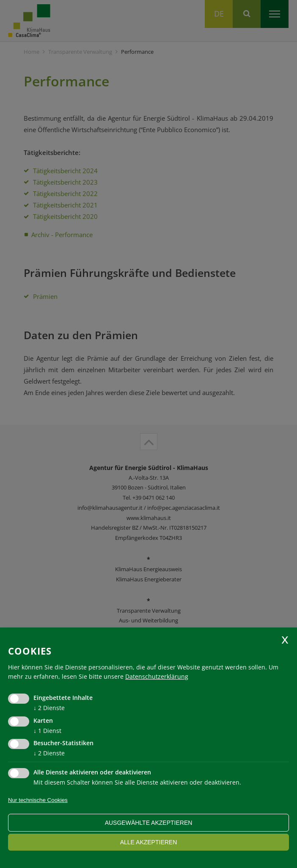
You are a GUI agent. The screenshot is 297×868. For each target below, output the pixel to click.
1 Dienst (47, 731)
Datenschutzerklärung (157, 676)
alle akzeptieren (149, 842)
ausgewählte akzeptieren (149, 823)
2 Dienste (49, 708)
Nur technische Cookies (38, 800)
